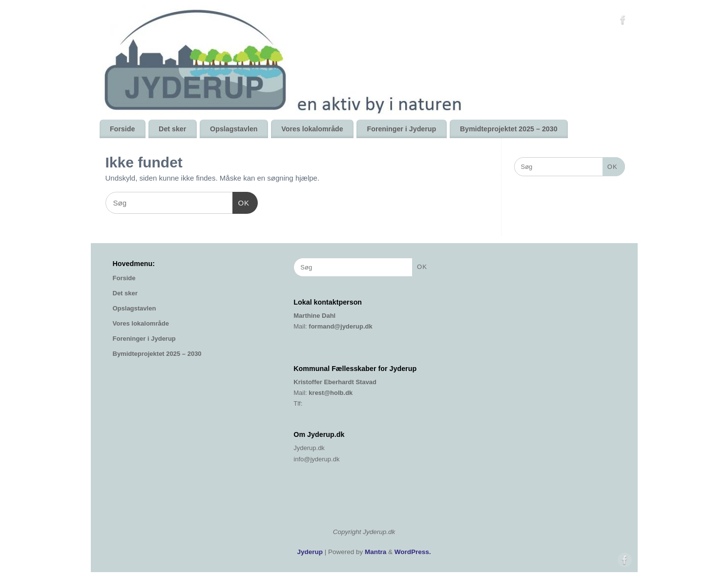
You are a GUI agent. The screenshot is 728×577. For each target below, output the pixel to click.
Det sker (172, 129)
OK (241, 202)
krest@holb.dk (331, 393)
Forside (122, 129)
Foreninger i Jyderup (401, 129)
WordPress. (413, 552)
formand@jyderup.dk (340, 326)
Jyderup (310, 552)
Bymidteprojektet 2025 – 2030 (509, 129)
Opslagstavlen (234, 129)
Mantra (375, 552)
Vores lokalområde (312, 129)
